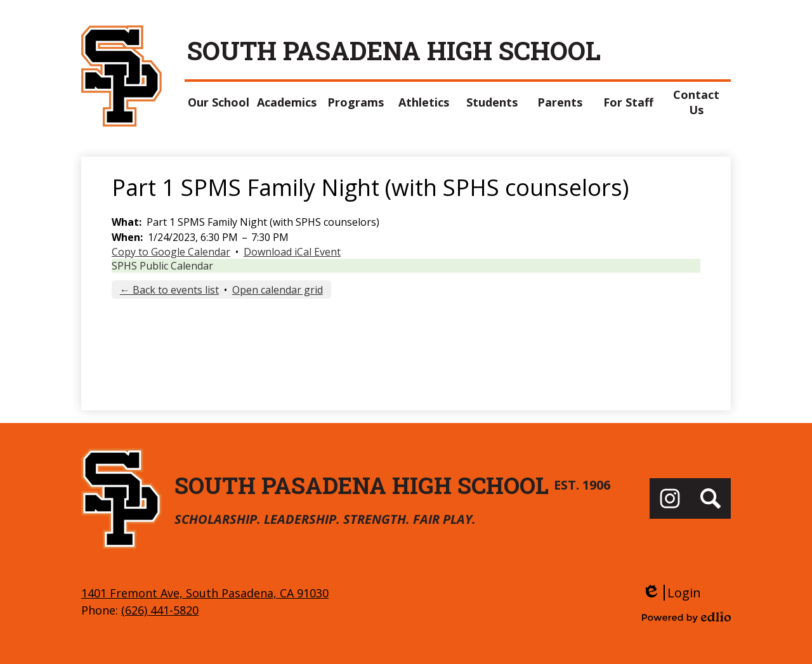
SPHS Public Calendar (162, 266)
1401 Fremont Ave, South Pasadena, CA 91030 (205, 593)
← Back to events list (169, 290)
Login (671, 593)
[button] (219, 102)
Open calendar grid (278, 290)
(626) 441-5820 (160, 610)
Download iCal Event (292, 252)
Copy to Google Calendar (171, 252)
